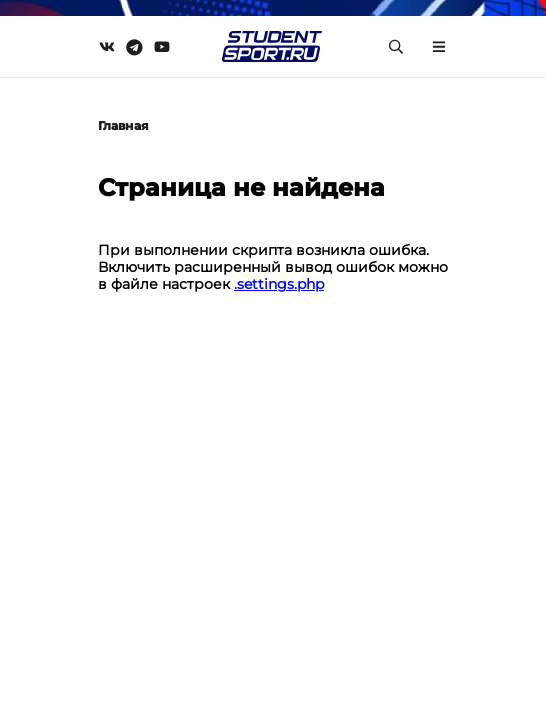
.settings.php (279, 284)
